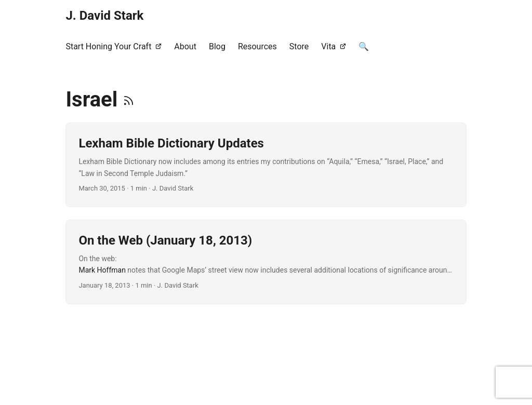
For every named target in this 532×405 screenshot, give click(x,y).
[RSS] (129, 99)
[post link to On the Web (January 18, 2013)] (266, 262)
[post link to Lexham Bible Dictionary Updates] (266, 165)
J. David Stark (104, 16)
